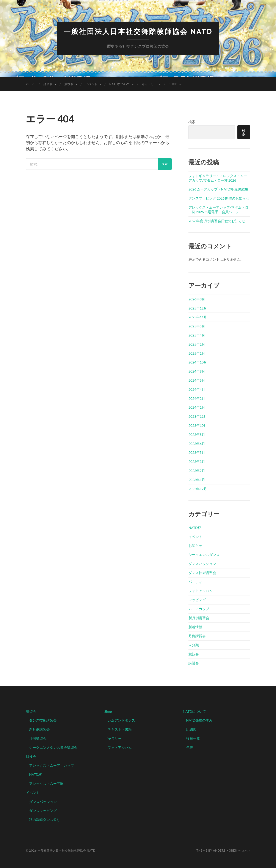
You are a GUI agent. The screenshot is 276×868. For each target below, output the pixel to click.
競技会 (69, 84)
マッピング (197, 600)
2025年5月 (197, 326)
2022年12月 (198, 489)
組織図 (191, 729)
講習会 (48, 84)
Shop (173, 84)
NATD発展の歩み (199, 720)
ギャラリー (149, 84)
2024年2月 (197, 398)
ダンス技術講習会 (202, 573)
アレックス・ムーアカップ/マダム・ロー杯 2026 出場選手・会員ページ (218, 209)
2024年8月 (197, 380)
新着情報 (195, 627)
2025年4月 (197, 335)
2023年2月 (197, 470)
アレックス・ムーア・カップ (52, 765)
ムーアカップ (199, 609)
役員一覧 (193, 738)
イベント (91, 84)
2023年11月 (198, 416)
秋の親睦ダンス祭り (45, 820)
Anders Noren (225, 851)
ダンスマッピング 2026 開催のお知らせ (219, 198)
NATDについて (120, 84)
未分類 (194, 645)
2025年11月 (198, 317)
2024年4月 (197, 389)
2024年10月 (198, 362)
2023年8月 (197, 434)
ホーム (30, 84)
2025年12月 (198, 308)
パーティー (197, 582)
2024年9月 (197, 371)
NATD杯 (195, 528)
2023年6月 (197, 444)
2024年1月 (197, 407)
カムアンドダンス (121, 720)
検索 (192, 122)
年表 (190, 747)
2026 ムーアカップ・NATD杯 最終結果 (218, 189)
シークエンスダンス (204, 555)
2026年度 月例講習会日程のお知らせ (217, 221)
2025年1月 (197, 353)
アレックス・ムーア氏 (46, 783)
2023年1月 (197, 480)
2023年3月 (197, 461)
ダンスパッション (202, 564)
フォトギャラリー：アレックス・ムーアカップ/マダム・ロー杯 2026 (218, 178)
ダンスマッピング (43, 810)
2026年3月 (197, 299)
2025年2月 (197, 344)
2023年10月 (198, 425)
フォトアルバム (201, 591)
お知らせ (195, 545)
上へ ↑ (246, 851)
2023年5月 (197, 452)
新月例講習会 (199, 618)
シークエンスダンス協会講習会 (53, 747)
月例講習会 (197, 636)
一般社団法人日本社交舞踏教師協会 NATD (138, 31)
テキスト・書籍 (120, 729)
